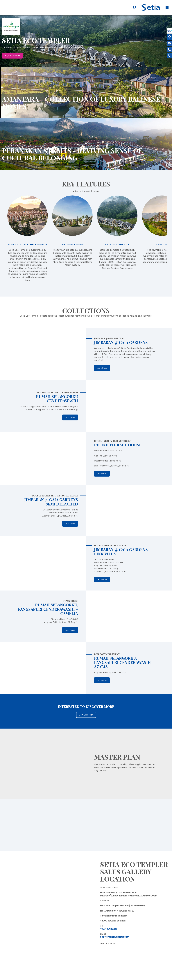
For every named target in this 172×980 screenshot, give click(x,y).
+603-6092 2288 (109, 929)
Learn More (102, 368)
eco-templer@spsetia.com (115, 937)
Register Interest (12, 56)
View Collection (86, 715)
